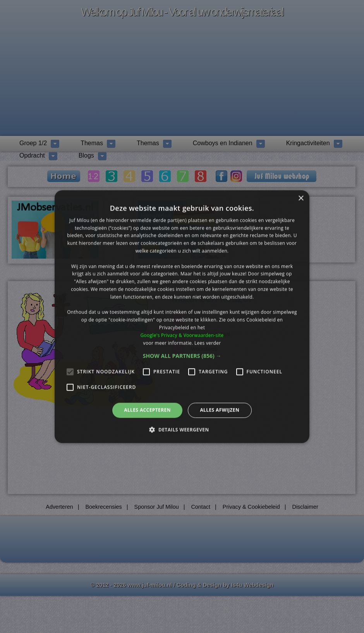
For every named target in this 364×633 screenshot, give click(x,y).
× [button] (301, 198)
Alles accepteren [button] (147, 410)
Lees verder (208, 343)
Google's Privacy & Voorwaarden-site (182, 335)
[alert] (182, 316)
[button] (182, 356)
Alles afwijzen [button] (220, 410)
